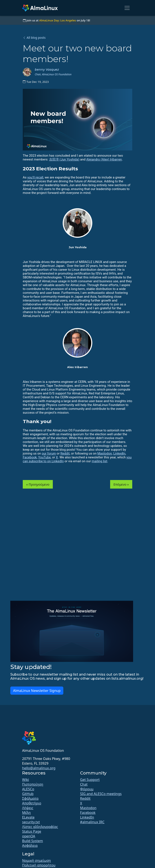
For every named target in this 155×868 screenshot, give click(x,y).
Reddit (65, 453)
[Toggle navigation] (127, 8)
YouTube (44, 457)
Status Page (32, 831)
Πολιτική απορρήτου (39, 865)
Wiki (26, 780)
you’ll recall (35, 177)
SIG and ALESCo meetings (101, 794)
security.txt (31, 822)
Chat (84, 784)
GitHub (28, 794)
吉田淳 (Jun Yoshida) (64, 159)
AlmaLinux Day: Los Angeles (58, 20)
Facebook (30, 457)
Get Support (90, 780)
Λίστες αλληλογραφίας (40, 827)
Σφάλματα (30, 798)
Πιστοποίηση (33, 784)
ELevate (28, 817)
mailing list (100, 461)
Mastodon (105, 453)
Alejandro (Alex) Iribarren (104, 159)
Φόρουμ (87, 789)
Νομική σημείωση (36, 861)
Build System (33, 841)
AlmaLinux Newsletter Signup (37, 691)
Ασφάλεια (30, 846)
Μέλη (26, 813)
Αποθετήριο (32, 803)
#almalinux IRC (92, 822)
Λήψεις (28, 808)
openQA (29, 836)
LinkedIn (119, 453)
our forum (49, 453)
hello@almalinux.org (39, 768)
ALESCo (28, 789)
